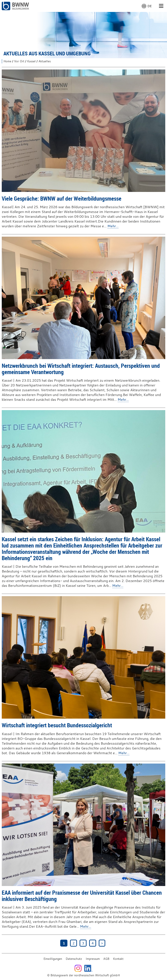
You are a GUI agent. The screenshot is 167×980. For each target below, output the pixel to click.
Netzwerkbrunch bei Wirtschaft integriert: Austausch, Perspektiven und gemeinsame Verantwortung (81, 369)
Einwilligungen (53, 959)
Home (7, 61)
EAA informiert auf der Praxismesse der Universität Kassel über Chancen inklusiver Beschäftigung (82, 896)
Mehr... (113, 226)
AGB (106, 959)
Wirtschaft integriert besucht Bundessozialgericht (57, 725)
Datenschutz (74, 959)
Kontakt (118, 959)
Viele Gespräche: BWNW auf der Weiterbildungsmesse (62, 198)
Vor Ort (19, 61)
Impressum (93, 959)
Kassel (31, 61)
